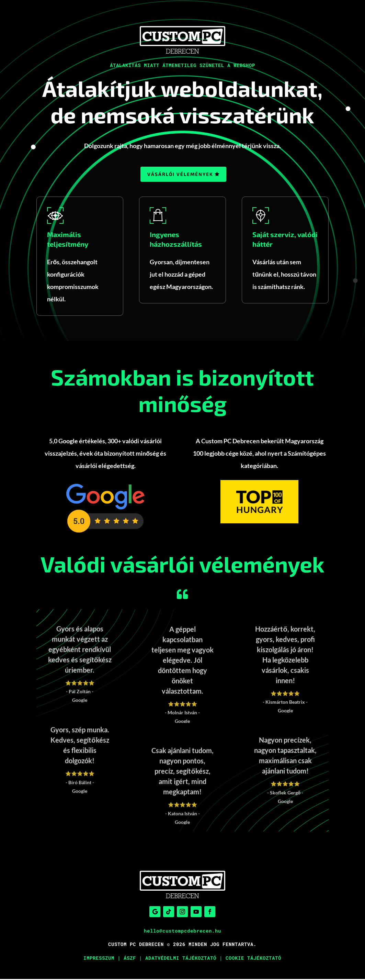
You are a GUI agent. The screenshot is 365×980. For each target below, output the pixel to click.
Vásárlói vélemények (180, 175)
